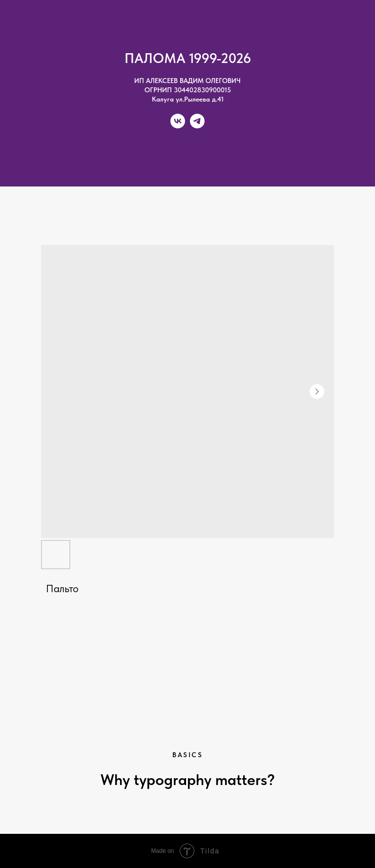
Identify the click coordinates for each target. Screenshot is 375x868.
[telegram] (197, 126)
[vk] (178, 126)
